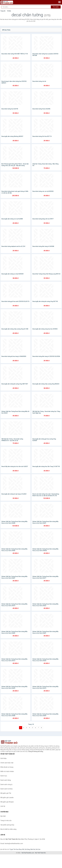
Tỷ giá (11, 849)
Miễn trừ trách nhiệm (7, 771)
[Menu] (59, 2)
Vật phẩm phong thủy (7, 825)
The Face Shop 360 (19, 849)
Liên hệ (3, 806)
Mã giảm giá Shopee (7, 802)
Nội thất (3, 816)
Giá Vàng (27, 849)
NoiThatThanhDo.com (28, 853)
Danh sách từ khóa (6, 789)
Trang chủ (3, 11)
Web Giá (33, 849)
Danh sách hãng (6, 780)
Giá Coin (38, 849)
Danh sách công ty (6, 784)
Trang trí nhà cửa (6, 821)
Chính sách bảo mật (7, 763)
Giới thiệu (3, 758)
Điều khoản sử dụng (7, 767)
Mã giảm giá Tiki (6, 793)
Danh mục (4, 776)
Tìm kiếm (56, 7)
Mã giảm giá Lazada (7, 798)
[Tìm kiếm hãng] (26, 7)
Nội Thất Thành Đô (40, 853)
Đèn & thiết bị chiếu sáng (8, 829)
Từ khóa (9, 11)
